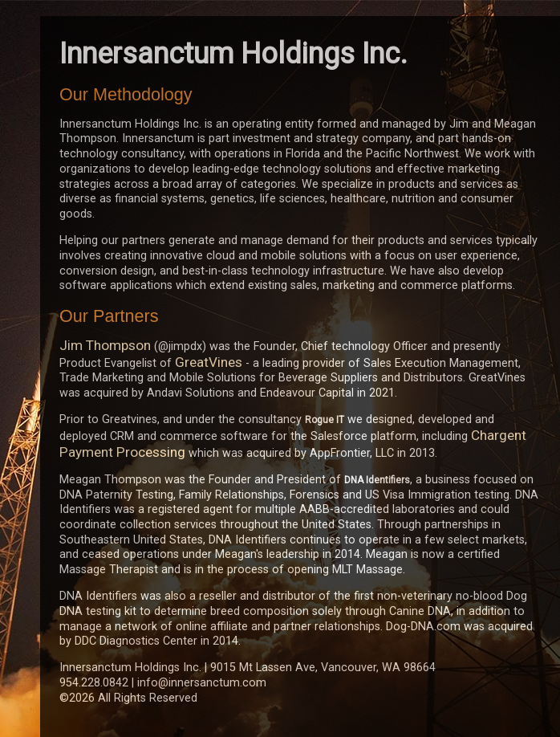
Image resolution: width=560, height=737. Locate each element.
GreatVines (209, 362)
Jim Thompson (105, 345)
